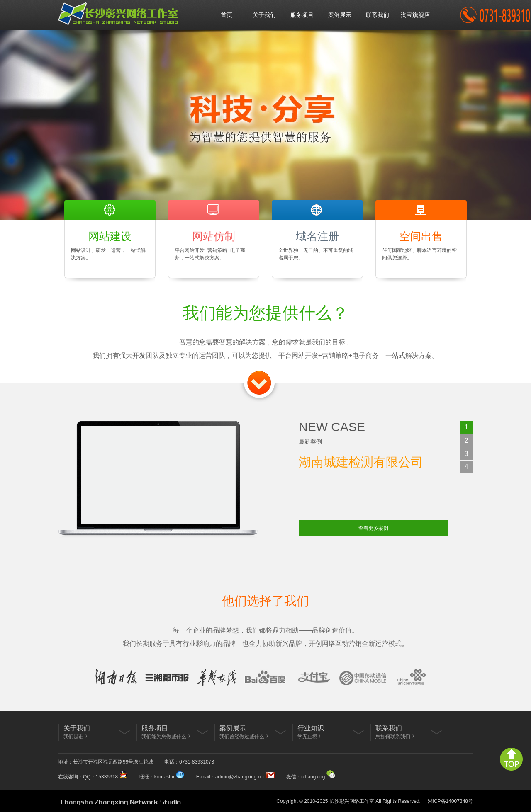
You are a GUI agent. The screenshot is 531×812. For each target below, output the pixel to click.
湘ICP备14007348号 (450, 801)
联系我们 (378, 15)
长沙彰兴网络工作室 (352, 801)
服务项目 (302, 15)
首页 (227, 15)
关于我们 (264, 15)
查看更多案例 (373, 528)
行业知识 (311, 728)
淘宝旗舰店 (415, 15)
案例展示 (340, 15)
